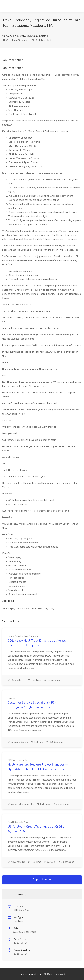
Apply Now (42, 879)
